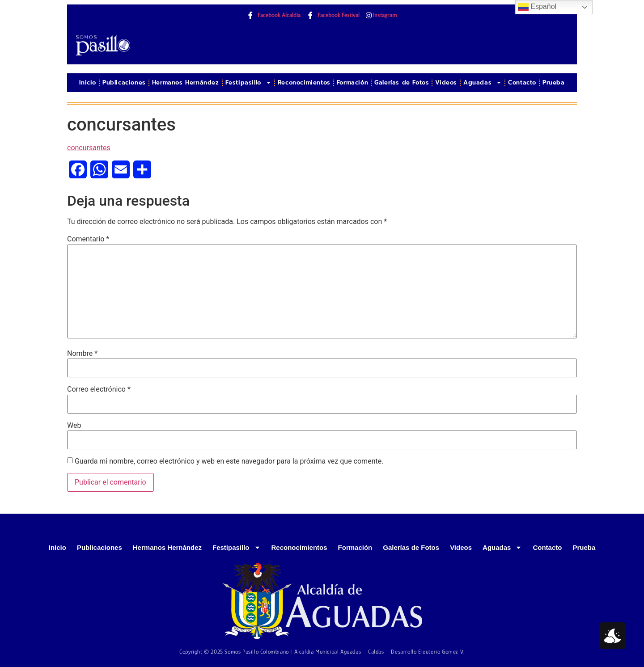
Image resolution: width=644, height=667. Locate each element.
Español (537, 7)
